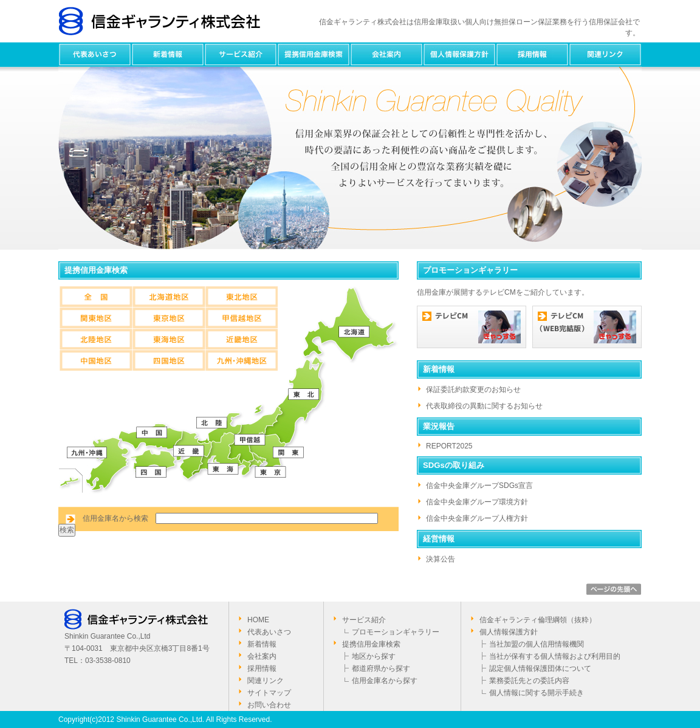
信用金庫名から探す (385, 681)
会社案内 (386, 54)
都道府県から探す (381, 668)
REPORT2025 (449, 446)
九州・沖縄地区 (241, 360)
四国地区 (168, 360)
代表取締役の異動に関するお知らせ (484, 406)
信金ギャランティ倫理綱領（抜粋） (538, 620)
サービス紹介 (241, 54)
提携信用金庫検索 (314, 54)
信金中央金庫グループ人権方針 (477, 518)
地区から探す (374, 656)
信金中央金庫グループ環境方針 (477, 502)
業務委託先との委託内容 (529, 681)
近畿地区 (241, 339)
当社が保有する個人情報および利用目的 (555, 656)
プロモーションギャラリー (396, 632)
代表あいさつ (95, 54)
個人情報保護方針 (459, 54)
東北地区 (241, 296)
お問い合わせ (269, 705)
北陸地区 (95, 339)
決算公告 (441, 559)
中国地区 (95, 360)
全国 (95, 296)
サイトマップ (269, 693)
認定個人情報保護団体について (540, 668)
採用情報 (532, 54)
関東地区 (95, 318)
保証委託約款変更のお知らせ (473, 390)
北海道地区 (168, 296)
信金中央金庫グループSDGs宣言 (479, 486)
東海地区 (168, 339)
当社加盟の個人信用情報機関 (537, 644)
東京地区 (168, 318)
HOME (258, 620)
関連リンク (605, 54)
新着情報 (168, 54)
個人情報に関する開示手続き (537, 693)
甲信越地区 (241, 318)
